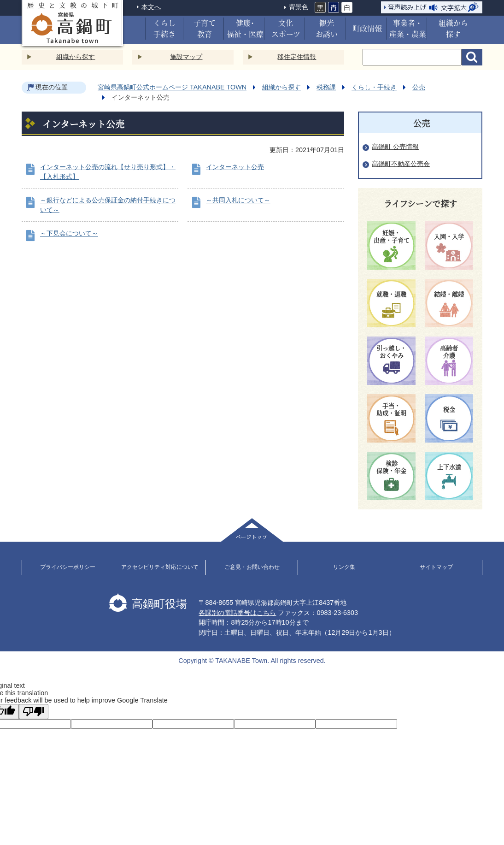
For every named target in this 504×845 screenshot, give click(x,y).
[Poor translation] (34, 712)
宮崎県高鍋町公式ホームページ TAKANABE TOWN (172, 87)
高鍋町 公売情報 (395, 147)
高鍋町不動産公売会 (401, 164)
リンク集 (344, 567)
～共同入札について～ (238, 200)
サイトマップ (436, 567)
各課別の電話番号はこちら (237, 613)
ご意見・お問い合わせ (252, 567)
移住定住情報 (297, 57)
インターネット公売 (235, 167)
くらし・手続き (374, 87)
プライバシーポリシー (68, 567)
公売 (419, 87)
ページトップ (252, 530)
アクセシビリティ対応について (160, 567)
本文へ (151, 7)
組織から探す (76, 57)
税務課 (326, 87)
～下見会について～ (69, 233)
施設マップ (186, 57)
